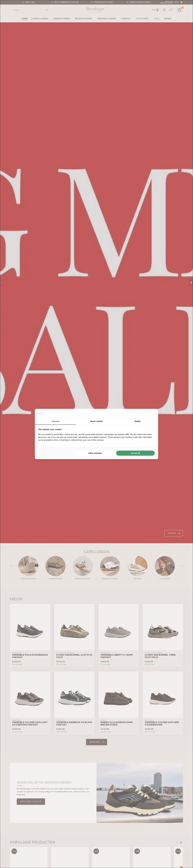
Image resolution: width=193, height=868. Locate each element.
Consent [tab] (55, 421)
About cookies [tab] (96, 421)
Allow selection (95, 453)
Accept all (136, 453)
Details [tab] (138, 421)
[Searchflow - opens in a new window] (152, 414)
